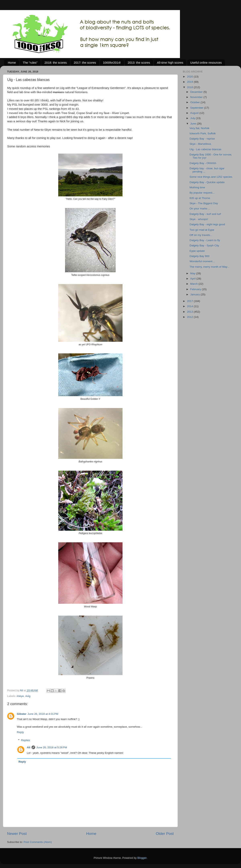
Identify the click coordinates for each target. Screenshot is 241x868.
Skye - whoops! (199, 219)
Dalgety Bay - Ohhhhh (203, 163)
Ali (29, 747)
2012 (190, 317)
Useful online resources (206, 63)
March (194, 284)
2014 (190, 306)
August (195, 113)
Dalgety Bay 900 (200, 256)
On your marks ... (200, 209)
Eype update (197, 251)
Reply (20, 732)
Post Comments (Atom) (38, 842)
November (197, 97)
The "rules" (30, 63)
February (196, 289)
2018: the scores (56, 63)
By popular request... (202, 193)
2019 (190, 82)
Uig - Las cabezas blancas (205, 149)
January (195, 294)
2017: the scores (85, 63)
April (193, 279)
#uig (28, 696)
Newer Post (17, 834)
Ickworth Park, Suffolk (203, 133)
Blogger (142, 858)
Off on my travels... (201, 235)
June (194, 124)
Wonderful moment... (202, 261)
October (195, 102)
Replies (26, 740)
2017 (190, 301)
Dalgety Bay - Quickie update (207, 182)
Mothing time (197, 187)
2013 (190, 312)
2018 (190, 87)
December (197, 92)
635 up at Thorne (200, 198)
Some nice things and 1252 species (211, 177)
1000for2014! (112, 63)
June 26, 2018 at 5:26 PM (52, 747)
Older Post (165, 834)
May (193, 273)
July (193, 118)
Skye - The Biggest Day (204, 203)
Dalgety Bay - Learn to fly (205, 240)
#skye (20, 696)
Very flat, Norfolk (200, 128)
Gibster (22, 714)
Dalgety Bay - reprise (202, 139)
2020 (190, 77)
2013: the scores (139, 63)
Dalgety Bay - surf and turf (205, 214)
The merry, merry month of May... (209, 267)
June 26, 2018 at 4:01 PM (43, 714)
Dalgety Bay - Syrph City (204, 245)
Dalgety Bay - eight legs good (207, 224)
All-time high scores (170, 63)
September (197, 108)
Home (12, 63)
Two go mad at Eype (202, 230)
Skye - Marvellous (200, 144)
